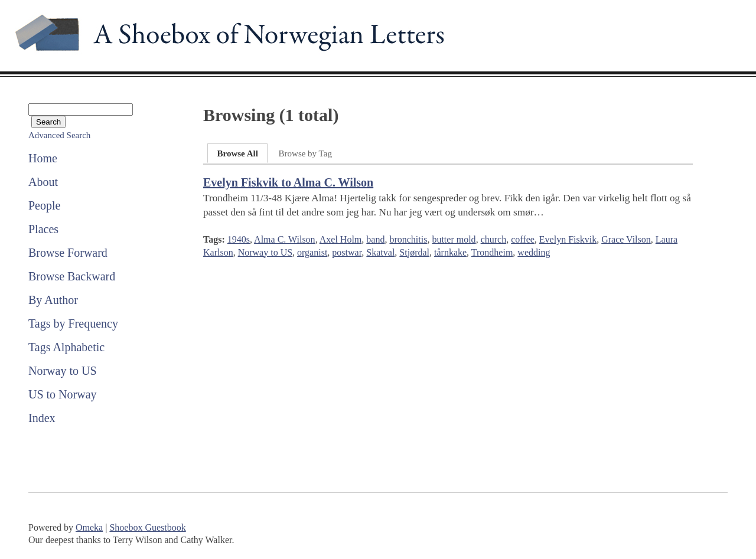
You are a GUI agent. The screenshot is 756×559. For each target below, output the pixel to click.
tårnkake (450, 252)
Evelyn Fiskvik (568, 239)
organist (312, 252)
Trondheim (492, 252)
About (43, 182)
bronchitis (408, 239)
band (375, 239)
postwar (347, 252)
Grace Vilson (626, 239)
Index (42, 418)
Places (43, 229)
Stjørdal (414, 252)
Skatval (380, 252)
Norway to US (63, 371)
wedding (534, 252)
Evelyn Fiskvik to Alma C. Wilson (288, 182)
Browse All (237, 153)
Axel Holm (341, 239)
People (44, 205)
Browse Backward (72, 276)
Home (43, 158)
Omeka (89, 527)
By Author (53, 300)
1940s (239, 239)
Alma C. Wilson (285, 239)
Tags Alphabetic (66, 347)
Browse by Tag (305, 153)
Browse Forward (68, 253)
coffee (523, 239)
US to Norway (63, 394)
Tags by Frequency (73, 323)
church (494, 239)
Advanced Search (59, 135)
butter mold (454, 239)
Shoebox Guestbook (147, 527)
